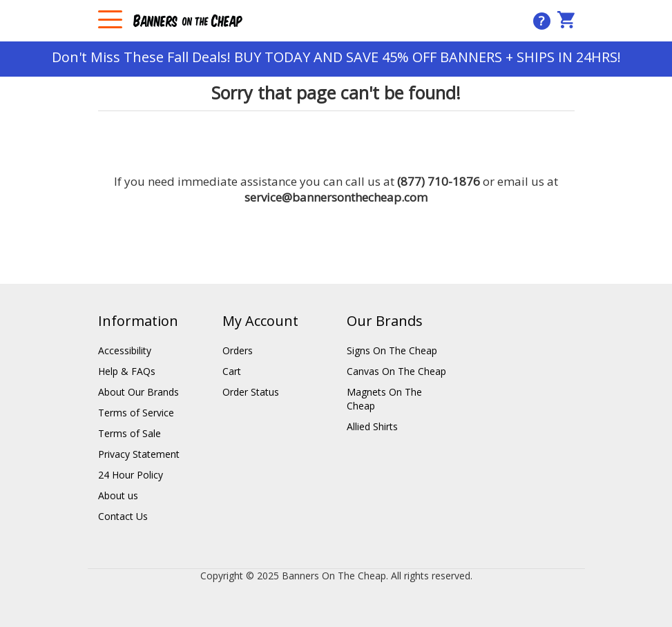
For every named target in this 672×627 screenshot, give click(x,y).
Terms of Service (136, 413)
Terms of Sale (129, 433)
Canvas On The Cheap (396, 371)
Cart (232, 371)
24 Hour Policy (131, 475)
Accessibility (125, 350)
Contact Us (123, 516)
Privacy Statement (139, 454)
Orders (238, 350)
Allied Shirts (372, 426)
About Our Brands (138, 392)
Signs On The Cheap (392, 350)
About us (118, 495)
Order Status (251, 392)
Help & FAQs (127, 371)
